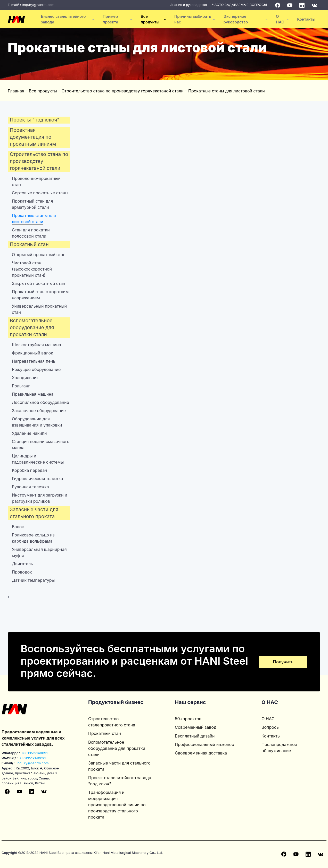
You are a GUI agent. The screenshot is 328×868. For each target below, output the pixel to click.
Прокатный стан (29, 244)
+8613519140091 (34, 753)
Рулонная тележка (30, 487)
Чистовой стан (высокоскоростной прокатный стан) (32, 269)
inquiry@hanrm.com (38, 5)
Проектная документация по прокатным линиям (33, 137)
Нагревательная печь (34, 361)
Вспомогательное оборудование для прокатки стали (32, 328)
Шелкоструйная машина (36, 345)
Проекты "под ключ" (35, 120)
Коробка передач (30, 470)
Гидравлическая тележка (37, 479)
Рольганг (21, 386)
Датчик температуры (33, 580)
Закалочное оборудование (39, 411)
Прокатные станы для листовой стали (227, 91)
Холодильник (25, 378)
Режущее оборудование (36, 369)
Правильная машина (33, 394)
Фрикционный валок (32, 353)
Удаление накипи (29, 433)
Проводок (22, 572)
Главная (16, 91)
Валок (18, 527)
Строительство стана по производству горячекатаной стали (123, 91)
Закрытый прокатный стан (39, 283)
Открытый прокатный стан (39, 255)
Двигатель (22, 564)
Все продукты (43, 91)
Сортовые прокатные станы (40, 193)
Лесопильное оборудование (40, 402)
